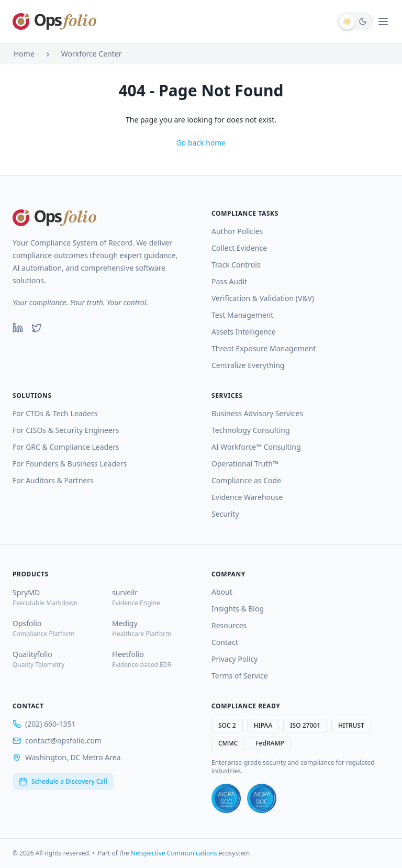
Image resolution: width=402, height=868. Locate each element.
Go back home (201, 143)
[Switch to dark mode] (355, 21)
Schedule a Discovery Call (63, 781)
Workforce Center (92, 54)
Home (24, 54)
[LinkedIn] (18, 328)
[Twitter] (37, 328)
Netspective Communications (174, 853)
